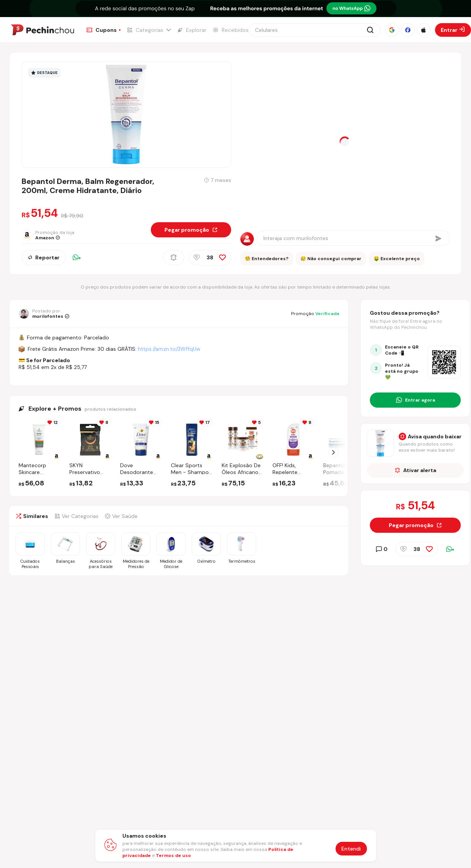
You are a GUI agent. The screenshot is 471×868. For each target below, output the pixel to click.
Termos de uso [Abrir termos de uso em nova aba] (173, 855)
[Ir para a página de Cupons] (103, 30)
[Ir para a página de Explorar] (192, 30)
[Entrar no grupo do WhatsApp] (415, 400)
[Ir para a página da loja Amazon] (52, 235)
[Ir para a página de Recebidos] (231, 30)
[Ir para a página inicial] (42, 30)
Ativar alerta (415, 470)
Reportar (44, 257)
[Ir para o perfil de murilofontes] (44, 314)
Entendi (351, 849)
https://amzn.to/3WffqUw (169, 349)
